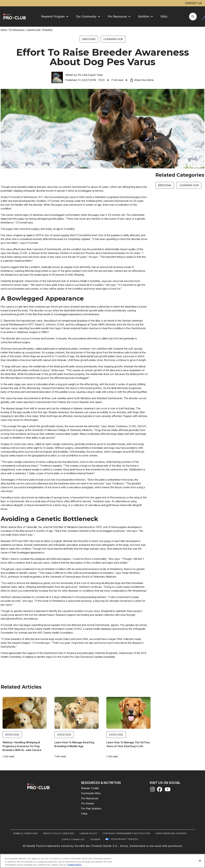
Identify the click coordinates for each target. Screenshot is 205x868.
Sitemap (95, 839)
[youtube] (168, 790)
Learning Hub (34, 30)
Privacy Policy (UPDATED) (59, 833)
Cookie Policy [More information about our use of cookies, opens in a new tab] (74, 865)
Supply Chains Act (74, 839)
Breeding (48, 30)
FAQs (164, 16)
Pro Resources (17, 30)
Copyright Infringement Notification (126, 833)
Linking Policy (89, 833)
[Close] (200, 861)
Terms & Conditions (25, 833)
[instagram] (152, 790)
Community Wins (91, 793)
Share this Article (142, 80)
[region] (102, 861)
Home (4, 30)
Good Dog (12, 735)
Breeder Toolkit (90, 788)
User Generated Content (171, 833)
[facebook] (160, 790)
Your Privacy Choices (124, 839)
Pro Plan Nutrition (91, 809)
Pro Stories (88, 803)
